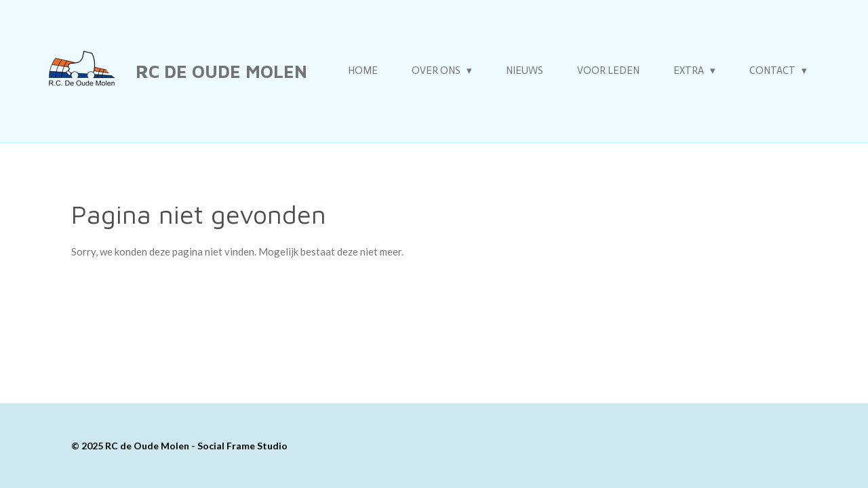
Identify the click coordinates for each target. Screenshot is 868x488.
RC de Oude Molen (221, 71)
